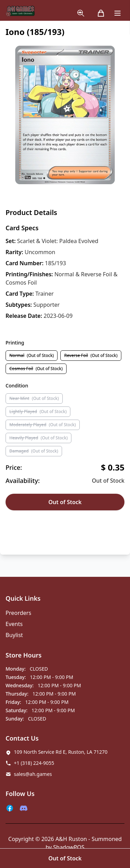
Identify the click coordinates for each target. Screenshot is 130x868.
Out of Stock (65, 502)
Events (14, 624)
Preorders (18, 613)
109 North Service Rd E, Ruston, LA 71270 (61, 752)
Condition (17, 386)
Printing (15, 343)
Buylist (14, 635)
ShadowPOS (69, 847)
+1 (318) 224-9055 (34, 763)
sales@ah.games (33, 774)
